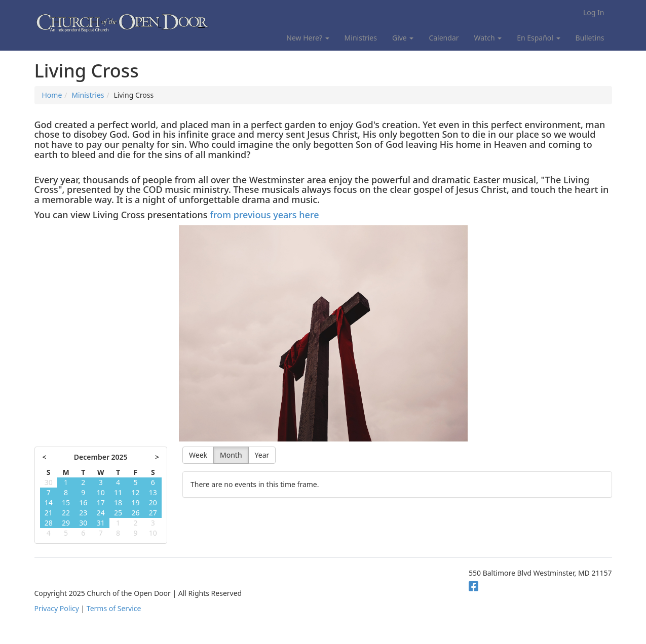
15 (66, 502)
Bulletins (590, 38)
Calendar (444, 38)
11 (118, 492)
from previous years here (264, 215)
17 (101, 502)
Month (231, 455)
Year (262, 455)
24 (101, 513)
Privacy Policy (57, 608)
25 (118, 513)
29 (66, 523)
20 (153, 502)
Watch (488, 38)
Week (198, 455)
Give (403, 38)
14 (49, 502)
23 (83, 513)
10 (101, 492)
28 (49, 523)
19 (135, 502)
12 (135, 492)
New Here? (308, 38)
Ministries (361, 38)
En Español (538, 38)
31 (101, 523)
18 (118, 502)
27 (153, 513)
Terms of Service (114, 608)
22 (66, 513)
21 (49, 513)
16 (83, 502)
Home (52, 95)
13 (153, 492)
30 (49, 482)
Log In (594, 12)
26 (135, 513)
